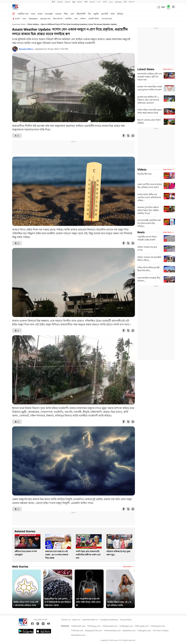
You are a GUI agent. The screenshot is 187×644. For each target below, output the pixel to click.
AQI (163, 7)
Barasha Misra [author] (26, 49)
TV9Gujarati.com (158, 626)
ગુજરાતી (92, 2)
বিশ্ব (89, 14)
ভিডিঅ (120, 14)
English (60, 2)
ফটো (113, 14)
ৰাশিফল (83, 19)
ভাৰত (40, 14)
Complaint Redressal (109, 620)
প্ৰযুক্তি (96, 14)
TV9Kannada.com (110, 626)
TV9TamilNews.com (112, 630)
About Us (76, 620)
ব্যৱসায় (58, 14)
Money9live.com (78, 635)
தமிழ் (111, 2)
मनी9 (125, 2)
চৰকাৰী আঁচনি (94, 19)
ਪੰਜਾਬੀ (105, 2)
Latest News (146, 69)
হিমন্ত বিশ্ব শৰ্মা (58, 19)
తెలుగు (80, 2)
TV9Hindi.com (77, 630)
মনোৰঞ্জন (49, 14)
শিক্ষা (66, 14)
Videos (142, 169)
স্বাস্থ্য (76, 19)
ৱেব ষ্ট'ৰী (105, 14)
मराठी (86, 2)
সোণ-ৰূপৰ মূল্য (107, 19)
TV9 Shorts (33, 19)
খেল (72, 14)
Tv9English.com (144, 630)
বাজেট (17, 19)
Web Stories (20, 566)
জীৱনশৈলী (81, 14)
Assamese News (19, 24)
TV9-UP (131, 2)
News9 (67, 2)
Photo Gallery (33, 24)
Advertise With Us (90, 620)
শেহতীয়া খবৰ (23, 14)
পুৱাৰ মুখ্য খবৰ (45, 19)
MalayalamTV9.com (93, 630)
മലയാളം (118, 2)
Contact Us (66, 620)
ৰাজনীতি (69, 19)
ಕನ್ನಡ (74, 2)
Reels (141, 232)
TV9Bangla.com (126, 626)
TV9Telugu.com (94, 626)
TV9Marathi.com (78, 626)
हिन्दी (54, 2)
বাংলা (99, 2)
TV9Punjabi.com (142, 626)
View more (128, 566)
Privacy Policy (126, 620)
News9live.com (129, 630)
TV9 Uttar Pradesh (161, 630)
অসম (33, 14)
